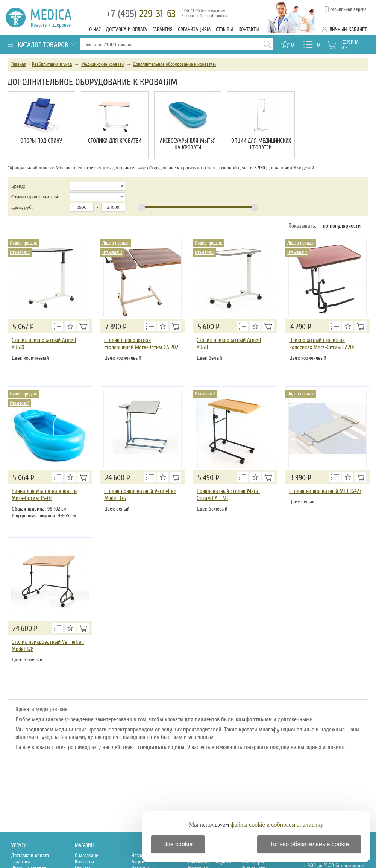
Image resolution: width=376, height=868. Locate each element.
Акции (138, 862)
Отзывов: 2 (20, 252)
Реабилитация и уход (52, 64)
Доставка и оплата (127, 30)
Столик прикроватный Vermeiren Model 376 (140, 495)
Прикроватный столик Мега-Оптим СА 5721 (228, 495)
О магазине (86, 855)
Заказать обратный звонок (205, 15)
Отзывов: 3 (112, 252)
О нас (95, 30)
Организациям (194, 30)
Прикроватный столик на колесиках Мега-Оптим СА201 (322, 344)
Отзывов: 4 (297, 252)
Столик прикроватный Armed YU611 (229, 344)
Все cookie (178, 844)
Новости (139, 855)
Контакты (249, 30)
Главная (19, 64)
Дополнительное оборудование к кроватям (174, 64)
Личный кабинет (348, 30)
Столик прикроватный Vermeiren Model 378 (48, 645)
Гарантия (162, 30)
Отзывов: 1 (205, 252)
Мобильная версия (349, 9)
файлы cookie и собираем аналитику (277, 825)
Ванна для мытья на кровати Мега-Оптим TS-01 (44, 495)
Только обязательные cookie (309, 844)
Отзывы (224, 30)
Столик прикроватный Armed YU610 (44, 344)
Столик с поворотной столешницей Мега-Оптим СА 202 (141, 344)
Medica (55, 17)
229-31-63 (141, 14)
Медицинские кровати (102, 64)
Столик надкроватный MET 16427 (325, 491)
